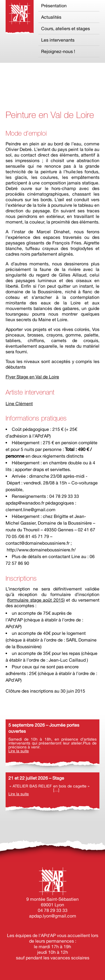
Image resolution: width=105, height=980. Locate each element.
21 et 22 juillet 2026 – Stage (36, 778)
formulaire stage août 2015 (36, 600)
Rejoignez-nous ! (58, 51)
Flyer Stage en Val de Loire (32, 377)
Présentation (54, 6)
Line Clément (19, 403)
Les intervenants (58, 40)
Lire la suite (19, 751)
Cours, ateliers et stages (66, 28)
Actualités (51, 17)
